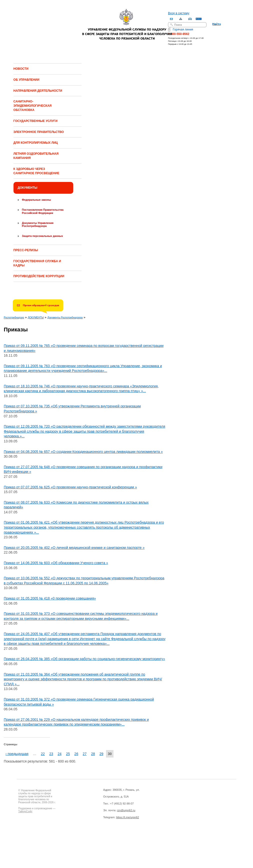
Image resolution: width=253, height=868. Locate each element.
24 (59, 754)
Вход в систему (179, 13)
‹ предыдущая (17, 754)
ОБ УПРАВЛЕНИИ (26, 80)
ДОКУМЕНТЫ (28, 188)
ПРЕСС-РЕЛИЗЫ (26, 250)
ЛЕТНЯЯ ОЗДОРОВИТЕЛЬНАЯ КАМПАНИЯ (36, 156)
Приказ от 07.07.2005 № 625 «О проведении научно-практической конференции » (70, 487)
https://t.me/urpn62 (127, 817)
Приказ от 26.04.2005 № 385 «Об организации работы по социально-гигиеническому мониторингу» (84, 659)
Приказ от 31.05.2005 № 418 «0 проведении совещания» (50, 598)
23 (51, 754)
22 (43, 754)
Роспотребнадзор (14, 318)
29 (101, 754)
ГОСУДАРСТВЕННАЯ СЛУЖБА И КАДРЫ (37, 263)
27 (85, 754)
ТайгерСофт (25, 811)
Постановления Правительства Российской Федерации (43, 211)
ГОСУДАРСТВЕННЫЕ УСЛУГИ (35, 121)
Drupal (40, 838)
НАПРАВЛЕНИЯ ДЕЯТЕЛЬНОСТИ (38, 91)
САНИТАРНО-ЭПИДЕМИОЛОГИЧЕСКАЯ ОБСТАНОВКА (33, 106)
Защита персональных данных (42, 236)
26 (76, 754)
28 (93, 754)
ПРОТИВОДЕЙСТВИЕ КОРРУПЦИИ (39, 276)
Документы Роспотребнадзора (65, 318)
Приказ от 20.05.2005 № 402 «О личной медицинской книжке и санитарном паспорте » (74, 548)
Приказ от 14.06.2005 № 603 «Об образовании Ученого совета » (56, 563)
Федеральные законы (36, 200)
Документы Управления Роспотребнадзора (38, 225)
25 (68, 754)
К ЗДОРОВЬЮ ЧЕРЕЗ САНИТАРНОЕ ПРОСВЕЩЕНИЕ (36, 171)
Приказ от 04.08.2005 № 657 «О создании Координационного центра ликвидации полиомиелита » (83, 452)
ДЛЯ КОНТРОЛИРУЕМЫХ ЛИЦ (36, 143)
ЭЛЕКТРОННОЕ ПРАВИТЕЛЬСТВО (39, 132)
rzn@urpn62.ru (126, 810)
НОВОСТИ (21, 69)
